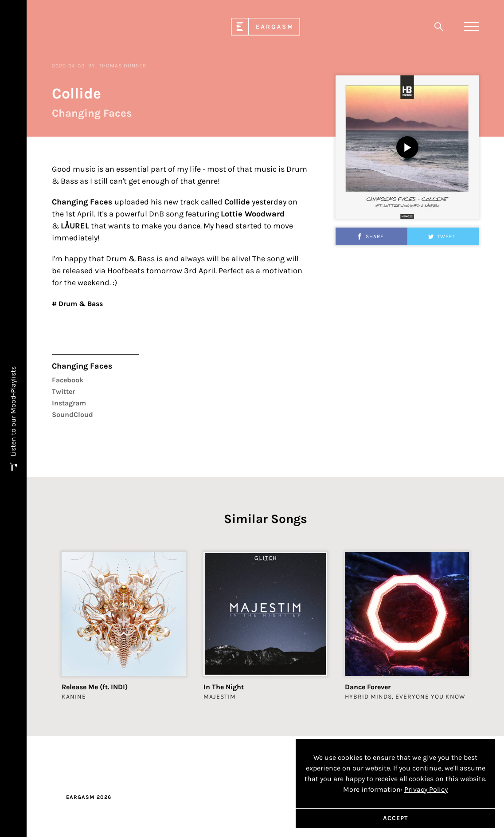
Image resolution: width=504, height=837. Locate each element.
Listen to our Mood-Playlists (13, 412)
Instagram (69, 424)
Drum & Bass (80, 324)
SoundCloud (72, 435)
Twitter (63, 412)
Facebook (68, 401)
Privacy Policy (426, 789)
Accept (395, 818)
